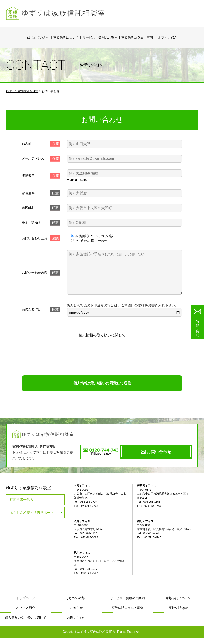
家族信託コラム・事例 (140, 35)
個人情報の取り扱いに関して (102, 345)
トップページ (26, 604)
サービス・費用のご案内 (100, 37)
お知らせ (77, 614)
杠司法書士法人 (17, 505)
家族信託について (66, 37)
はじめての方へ (38, 37)
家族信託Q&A (178, 614)
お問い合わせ (159, 458)
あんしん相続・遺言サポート (25, 517)
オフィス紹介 (167, 37)
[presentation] (102, 366)
